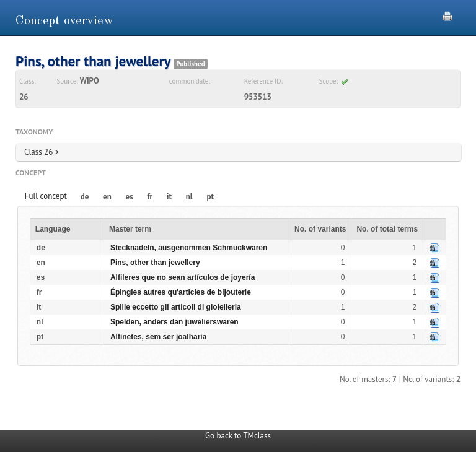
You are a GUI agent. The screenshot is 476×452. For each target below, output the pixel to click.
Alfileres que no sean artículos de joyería (183, 277)
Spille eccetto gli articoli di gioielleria (176, 307)
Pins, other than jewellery (155, 263)
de (85, 197)
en (107, 197)
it (169, 197)
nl (189, 197)
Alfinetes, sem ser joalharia (158, 337)
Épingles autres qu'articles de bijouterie (181, 292)
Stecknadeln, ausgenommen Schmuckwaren (189, 248)
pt (210, 197)
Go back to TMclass (238, 436)
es (130, 197)
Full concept (46, 196)
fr (150, 197)
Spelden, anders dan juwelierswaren (174, 322)
